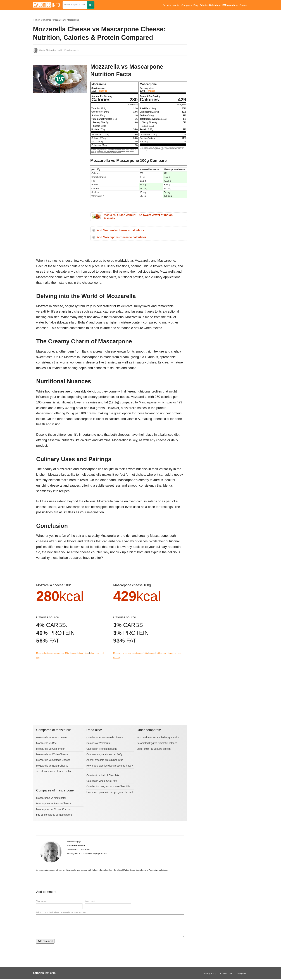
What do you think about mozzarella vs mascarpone (61, 912)
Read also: (138, 217)
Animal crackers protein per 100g (105, 760)
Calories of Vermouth (98, 743)
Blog (196, 5)
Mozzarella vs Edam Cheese (52, 766)
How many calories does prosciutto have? (110, 766)
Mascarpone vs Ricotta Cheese (54, 803)
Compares (187, 5)
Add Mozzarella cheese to (121, 230)
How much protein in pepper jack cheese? (110, 792)
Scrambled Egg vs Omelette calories (157, 743)
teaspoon (172, 653)
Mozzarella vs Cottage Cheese (53, 760)
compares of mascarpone (58, 815)
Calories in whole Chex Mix (102, 781)
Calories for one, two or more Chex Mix (108, 786)
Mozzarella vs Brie (46, 743)
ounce (74, 653)
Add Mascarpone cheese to (122, 237)
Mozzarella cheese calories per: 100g (53, 653)
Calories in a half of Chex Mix (103, 775)
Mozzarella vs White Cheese (52, 754)
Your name (41, 901)
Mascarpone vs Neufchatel (51, 798)
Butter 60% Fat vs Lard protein (154, 749)
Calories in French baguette (102, 749)
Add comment (45, 941)
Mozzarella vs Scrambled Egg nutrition (158, 738)
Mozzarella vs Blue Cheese (51, 738)
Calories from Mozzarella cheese (105, 738)
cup (98, 653)
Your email (90, 901)
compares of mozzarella (57, 771)
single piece (83, 653)
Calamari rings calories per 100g (104, 754)
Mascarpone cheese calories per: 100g (131, 653)
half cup (117, 657)
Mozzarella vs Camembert (51, 749)
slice (92, 653)
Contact (243, 5)
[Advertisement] (60, 132)
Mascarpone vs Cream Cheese (53, 809)
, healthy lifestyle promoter (59, 50)
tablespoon (162, 653)
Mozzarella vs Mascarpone (66, 20)
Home (36, 20)
